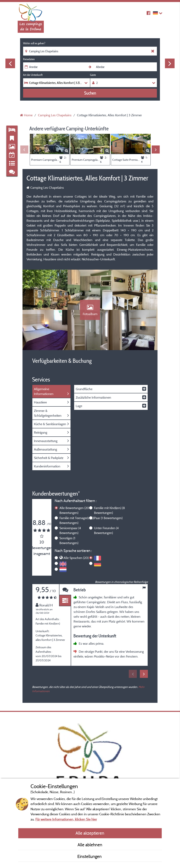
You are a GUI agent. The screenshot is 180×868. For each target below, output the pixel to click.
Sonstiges (69, 540)
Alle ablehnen (90, 845)
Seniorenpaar (70, 530)
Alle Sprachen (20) (76, 558)
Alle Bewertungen (74, 510)
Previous (10, 63)
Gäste (93, 75)
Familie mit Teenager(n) (77, 520)
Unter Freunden (106, 530)
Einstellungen (90, 856)
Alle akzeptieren (90, 833)
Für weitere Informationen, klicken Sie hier (66, 819)
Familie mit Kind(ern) (109, 510)
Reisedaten (29, 59)
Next (170, 63)
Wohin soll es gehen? (34, 43)
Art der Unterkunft (33, 75)
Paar (108, 518)
